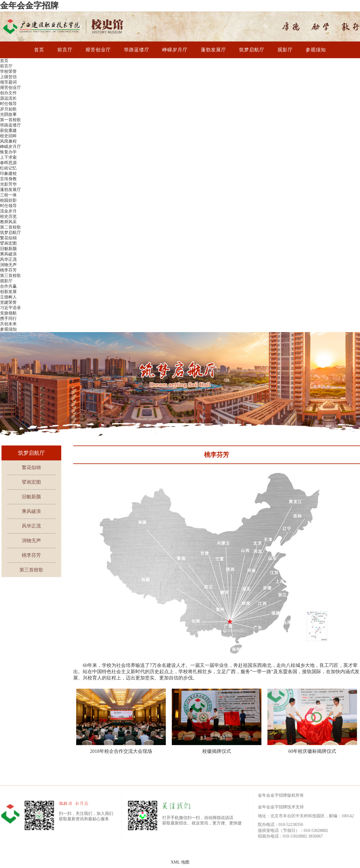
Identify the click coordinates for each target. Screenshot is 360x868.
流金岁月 (8, 211)
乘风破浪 (8, 254)
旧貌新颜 (8, 249)
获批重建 (8, 131)
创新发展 (8, 292)
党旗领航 (8, 313)
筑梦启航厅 (252, 50)
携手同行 (8, 319)
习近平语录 (10, 308)
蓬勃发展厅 (213, 50)
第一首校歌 (10, 120)
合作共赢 (8, 286)
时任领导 (8, 104)
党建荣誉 (8, 302)
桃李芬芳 (8, 270)
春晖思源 (8, 163)
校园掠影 (8, 200)
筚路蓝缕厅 (137, 50)
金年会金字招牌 (29, 6)
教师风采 (8, 222)
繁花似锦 (8, 238)
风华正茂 (8, 259)
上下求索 (8, 157)
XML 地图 (180, 862)
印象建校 (8, 174)
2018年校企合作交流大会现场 (121, 751)
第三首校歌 (10, 276)
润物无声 (8, 265)
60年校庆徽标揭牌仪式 (312, 751)
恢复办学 (8, 152)
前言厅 (65, 50)
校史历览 (8, 216)
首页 (39, 50)
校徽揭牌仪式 (217, 751)
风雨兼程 (8, 141)
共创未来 (8, 324)
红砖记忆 (8, 168)
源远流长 (8, 98)
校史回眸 (8, 136)
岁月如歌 (8, 109)
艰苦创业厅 (98, 50)
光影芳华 (8, 184)
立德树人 (8, 297)
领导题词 (8, 82)
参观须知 (316, 50)
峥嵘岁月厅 (175, 50)
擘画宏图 (8, 243)
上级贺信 (8, 77)
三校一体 (8, 195)
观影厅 (285, 50)
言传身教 (8, 179)
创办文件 (8, 93)
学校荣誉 (8, 71)
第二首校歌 (10, 227)
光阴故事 (8, 114)
